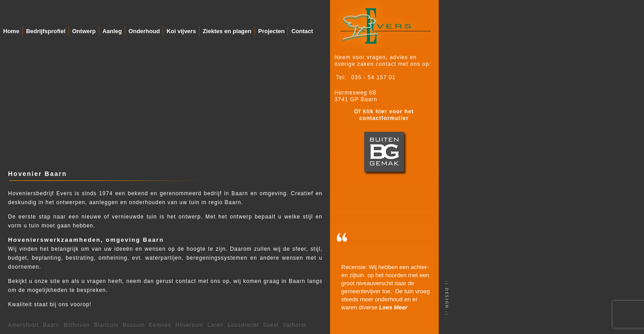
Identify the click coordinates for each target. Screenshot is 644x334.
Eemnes (160, 325)
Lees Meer (394, 307)
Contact (302, 31)
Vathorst (295, 325)
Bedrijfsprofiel (46, 31)
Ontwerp (84, 31)
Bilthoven (76, 325)
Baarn (51, 325)
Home (11, 31)
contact (186, 281)
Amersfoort (23, 325)
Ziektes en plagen (227, 31)
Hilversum (189, 325)
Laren (216, 325)
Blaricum (106, 325)
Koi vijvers (181, 31)
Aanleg (112, 31)
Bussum (133, 325)
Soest (271, 325)
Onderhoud (144, 31)
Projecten (271, 31)
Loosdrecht (243, 325)
